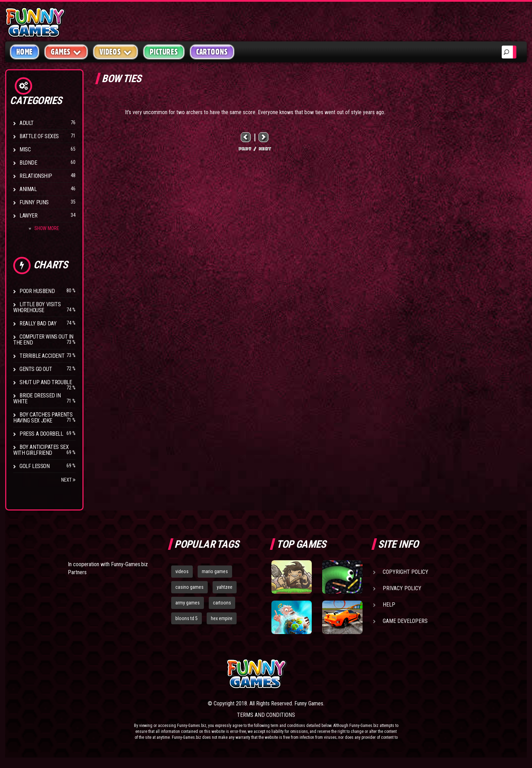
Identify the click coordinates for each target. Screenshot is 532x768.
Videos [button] (116, 52)
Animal (28, 189)
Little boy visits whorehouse (37, 307)
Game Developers (405, 621)
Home (25, 52)
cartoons (222, 603)
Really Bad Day (38, 323)
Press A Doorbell (41, 434)
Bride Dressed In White (37, 398)
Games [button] (66, 52)
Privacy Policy (402, 588)
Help (389, 605)
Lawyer (29, 216)
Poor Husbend (37, 291)
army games (188, 603)
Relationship (36, 176)
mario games (215, 571)
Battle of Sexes (39, 136)
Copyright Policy (406, 572)
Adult (27, 123)
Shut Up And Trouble (46, 382)
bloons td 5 (186, 618)
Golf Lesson (35, 466)
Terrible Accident (42, 356)
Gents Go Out (36, 369)
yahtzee (225, 587)
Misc (25, 149)
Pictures (164, 52)
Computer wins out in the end (43, 340)
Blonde (28, 163)
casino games (189, 587)
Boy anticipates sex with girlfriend (41, 450)
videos (182, 571)
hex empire (222, 618)
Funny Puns (34, 202)
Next (68, 480)
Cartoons (212, 52)
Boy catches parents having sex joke (43, 418)
